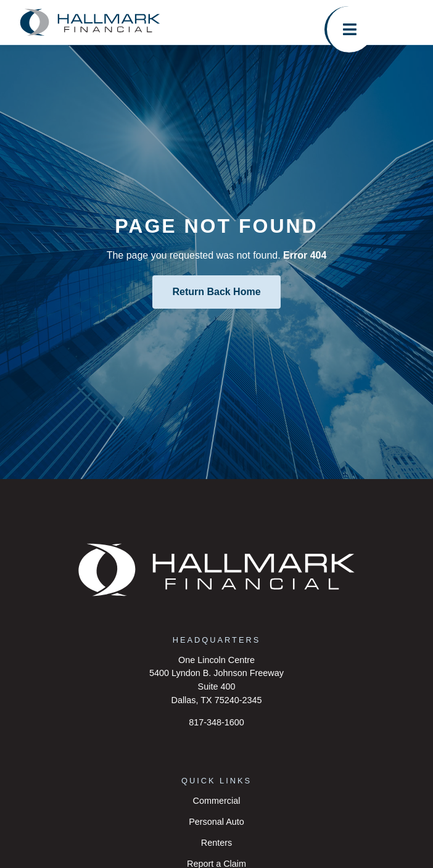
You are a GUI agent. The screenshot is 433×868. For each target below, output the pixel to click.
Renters (216, 843)
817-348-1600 (216, 722)
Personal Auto (216, 822)
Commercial (217, 801)
